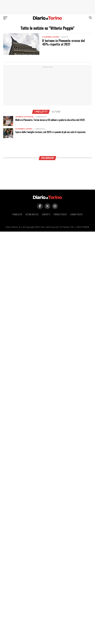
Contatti (46, 214)
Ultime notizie (32, 214)
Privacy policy (60, 214)
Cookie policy (76, 214)
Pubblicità (17, 214)
